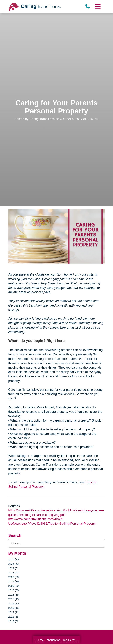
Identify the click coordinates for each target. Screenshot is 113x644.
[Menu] (98, 6)
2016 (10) (14, 603)
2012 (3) (13, 621)
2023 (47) (14, 572)
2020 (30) (14, 586)
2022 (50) (14, 577)
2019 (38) (14, 590)
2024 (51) (14, 568)
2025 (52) (14, 564)
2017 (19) (14, 599)
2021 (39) (14, 581)
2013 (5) (13, 617)
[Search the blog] (56, 543)
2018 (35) (14, 595)
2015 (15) (14, 608)
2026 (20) (14, 559)
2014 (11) (14, 612)
